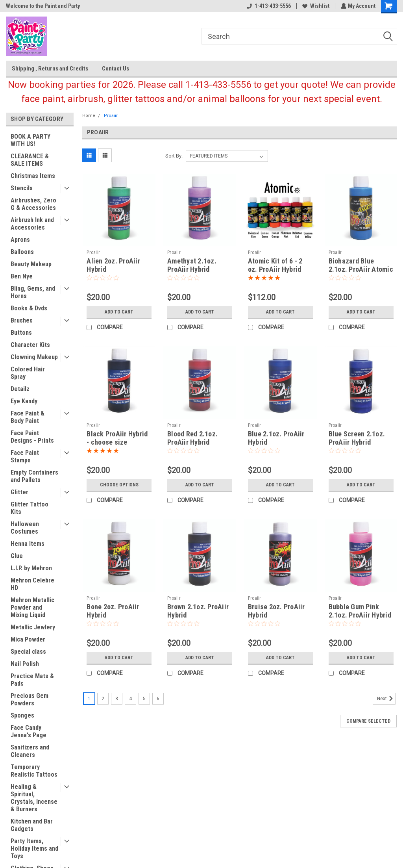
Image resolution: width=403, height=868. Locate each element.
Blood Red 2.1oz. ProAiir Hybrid (192, 438)
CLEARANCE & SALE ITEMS (30, 160)
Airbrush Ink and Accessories (32, 224)
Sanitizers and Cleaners (30, 751)
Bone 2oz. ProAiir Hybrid (113, 611)
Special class (28, 652)
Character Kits (30, 345)
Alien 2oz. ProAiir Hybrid (113, 265)
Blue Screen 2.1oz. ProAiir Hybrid (357, 438)
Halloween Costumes (25, 528)
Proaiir (111, 116)
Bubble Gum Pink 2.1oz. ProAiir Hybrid (360, 611)
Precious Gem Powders (30, 699)
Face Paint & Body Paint (28, 417)
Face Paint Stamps (25, 456)
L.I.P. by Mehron (31, 568)
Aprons (20, 240)
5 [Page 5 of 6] (144, 699)
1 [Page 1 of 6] (89, 699)
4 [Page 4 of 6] (130, 699)
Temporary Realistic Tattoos (34, 771)
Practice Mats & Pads (32, 680)
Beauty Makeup (31, 264)
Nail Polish (25, 664)
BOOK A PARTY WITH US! (31, 140)
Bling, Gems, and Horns (33, 292)
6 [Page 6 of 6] (158, 699)
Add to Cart (119, 312)
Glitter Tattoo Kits (30, 508)
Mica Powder (28, 639)
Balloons (22, 252)
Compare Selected (368, 721)
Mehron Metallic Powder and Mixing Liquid (32, 607)
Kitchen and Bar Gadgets (32, 825)
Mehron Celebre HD (32, 584)
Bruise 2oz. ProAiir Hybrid (276, 611)
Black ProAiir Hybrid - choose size (117, 438)
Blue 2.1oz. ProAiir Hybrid (276, 438)
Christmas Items (33, 176)
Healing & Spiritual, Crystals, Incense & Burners (34, 798)
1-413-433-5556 (268, 6)
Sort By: (174, 156)
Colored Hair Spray (28, 373)
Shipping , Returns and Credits (50, 69)
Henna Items (28, 544)
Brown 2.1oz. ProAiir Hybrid (198, 611)
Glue (17, 556)
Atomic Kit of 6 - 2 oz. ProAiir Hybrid (275, 265)
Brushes (22, 320)
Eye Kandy (24, 401)
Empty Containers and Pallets (34, 476)
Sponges (22, 715)
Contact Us (116, 69)
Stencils (22, 188)
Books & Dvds (29, 308)
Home (89, 116)
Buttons (21, 333)
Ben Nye (22, 276)
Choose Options (119, 485)
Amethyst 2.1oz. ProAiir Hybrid (192, 265)
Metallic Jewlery (33, 627)
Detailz (20, 389)
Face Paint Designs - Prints (32, 437)
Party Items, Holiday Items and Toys (34, 849)
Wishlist (315, 6)
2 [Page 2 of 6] (103, 699)
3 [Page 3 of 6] (117, 699)
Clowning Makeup (34, 357)
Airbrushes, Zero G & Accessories (33, 204)
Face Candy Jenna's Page (29, 731)
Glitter (19, 492)
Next (386, 699)
